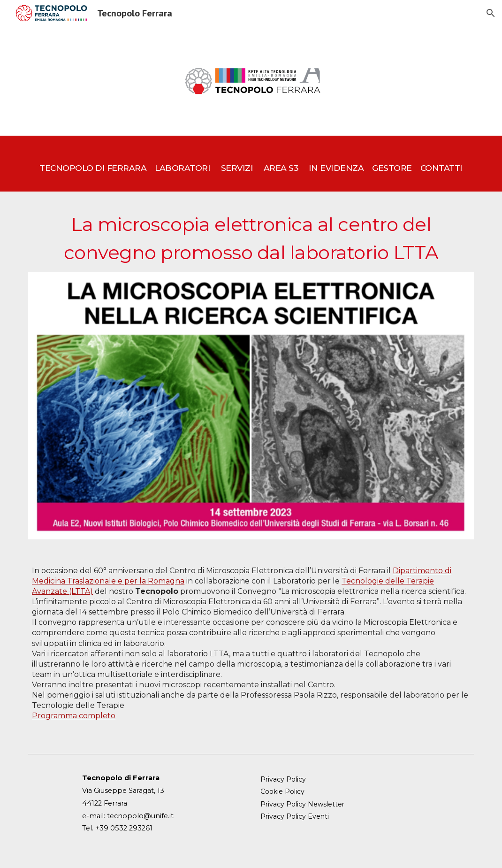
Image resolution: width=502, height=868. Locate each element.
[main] (251, 163)
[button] (491, 13)
